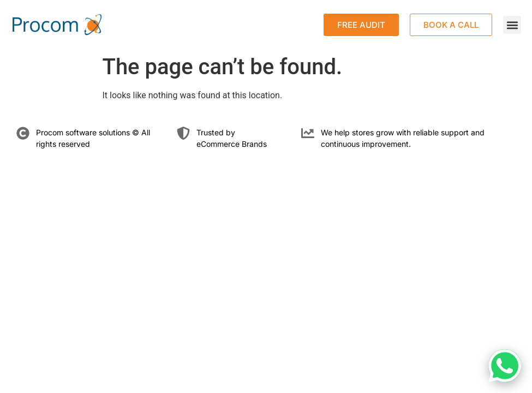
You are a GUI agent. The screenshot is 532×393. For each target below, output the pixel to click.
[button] (512, 25)
